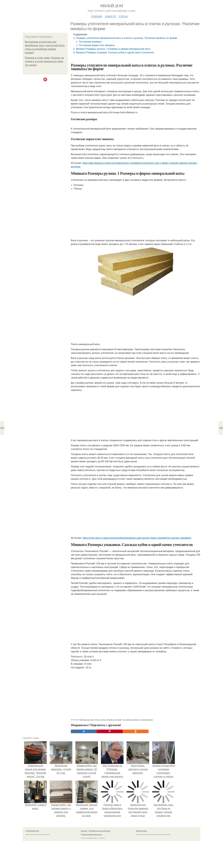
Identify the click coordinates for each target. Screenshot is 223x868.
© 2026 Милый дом (32, 831)
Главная (97, 16)
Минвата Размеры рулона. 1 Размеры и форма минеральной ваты (113, 49)
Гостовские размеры (90, 42)
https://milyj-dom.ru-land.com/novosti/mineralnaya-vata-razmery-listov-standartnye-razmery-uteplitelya (137, 538)
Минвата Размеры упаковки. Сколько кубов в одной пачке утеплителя (115, 52)
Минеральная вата (87, 720)
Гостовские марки (146, 720)
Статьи (123, 16)
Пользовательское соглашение (99, 831)
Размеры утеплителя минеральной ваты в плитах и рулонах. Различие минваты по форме (127, 38)
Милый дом (111, 6)
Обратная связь (141, 831)
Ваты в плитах (100, 720)
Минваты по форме (114, 720)
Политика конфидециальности (91, 834)
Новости (110, 16)
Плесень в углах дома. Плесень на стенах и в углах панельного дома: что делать (44, 61)
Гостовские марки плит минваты (97, 45)
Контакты (84, 831)
